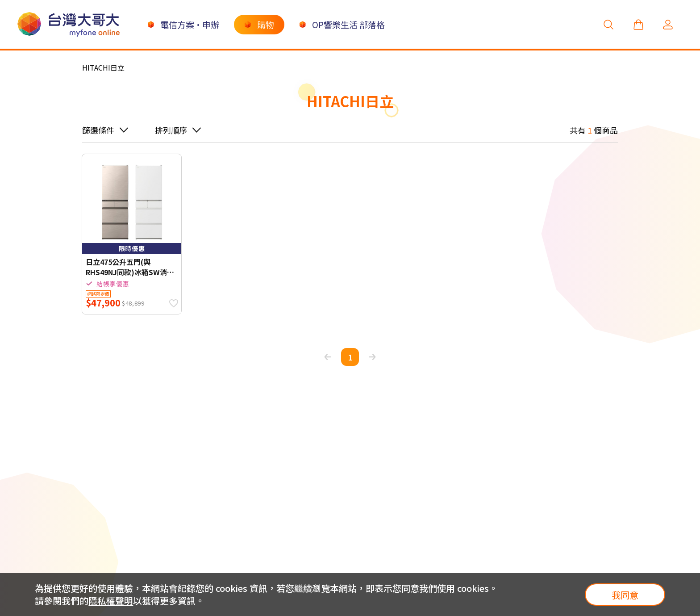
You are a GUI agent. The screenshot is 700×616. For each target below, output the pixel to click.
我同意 (625, 595)
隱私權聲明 (111, 601)
